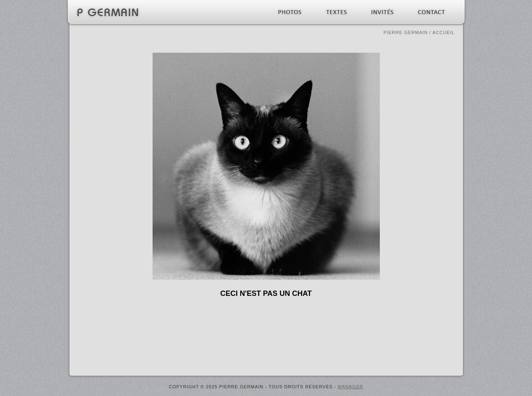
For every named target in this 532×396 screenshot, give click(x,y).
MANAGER (350, 387)
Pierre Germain (406, 32)
